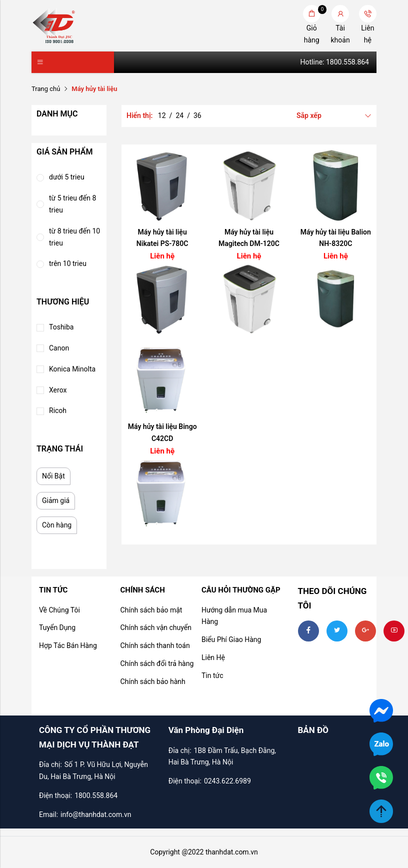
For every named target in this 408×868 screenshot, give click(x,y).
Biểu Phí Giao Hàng (231, 639)
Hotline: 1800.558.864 (335, 62)
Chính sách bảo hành (152, 681)
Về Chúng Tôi (59, 610)
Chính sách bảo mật (151, 610)
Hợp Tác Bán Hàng (68, 645)
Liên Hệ (213, 657)
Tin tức (212, 675)
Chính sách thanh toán (155, 645)
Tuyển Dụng (57, 627)
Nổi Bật (53, 476)
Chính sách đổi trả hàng (157, 663)
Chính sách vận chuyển (156, 627)
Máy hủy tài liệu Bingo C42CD (162, 432)
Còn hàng (57, 525)
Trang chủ (46, 89)
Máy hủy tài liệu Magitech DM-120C (249, 238)
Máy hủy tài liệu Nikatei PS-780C (162, 238)
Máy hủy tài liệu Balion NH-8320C (336, 238)
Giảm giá (56, 500)
